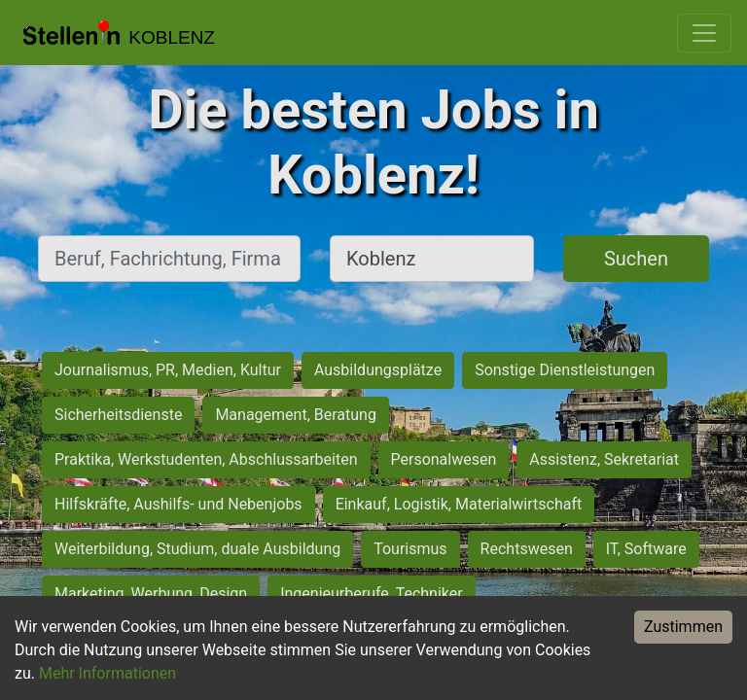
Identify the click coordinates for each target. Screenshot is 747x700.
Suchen (636, 259)
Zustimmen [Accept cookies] (683, 627)
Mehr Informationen (107, 673)
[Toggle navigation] (704, 33)
